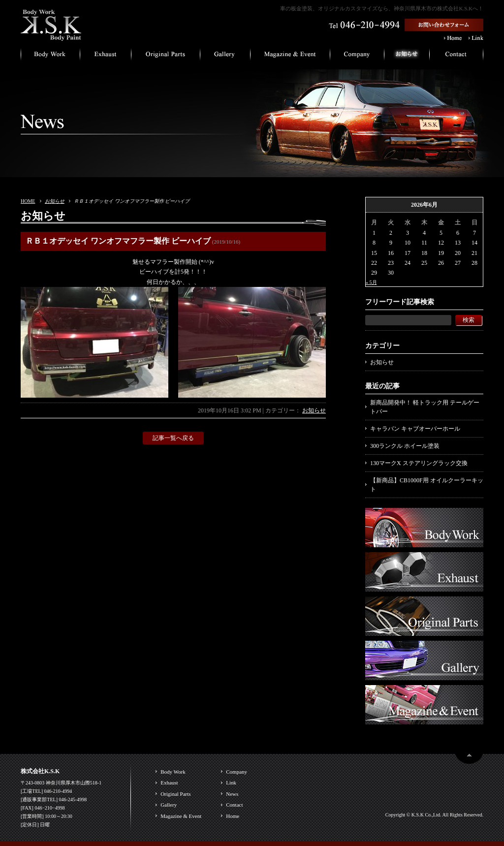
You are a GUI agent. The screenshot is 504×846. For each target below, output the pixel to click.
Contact (234, 805)
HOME (28, 201)
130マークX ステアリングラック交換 (419, 463)
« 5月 (371, 282)
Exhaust (169, 783)
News (232, 794)
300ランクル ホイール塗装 (405, 446)
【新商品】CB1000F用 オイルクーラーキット (427, 485)
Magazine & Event (181, 816)
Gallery (169, 805)
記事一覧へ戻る (173, 438)
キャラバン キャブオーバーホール (415, 429)
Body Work (173, 772)
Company (236, 772)
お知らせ (55, 201)
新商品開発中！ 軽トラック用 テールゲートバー (425, 407)
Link (231, 783)
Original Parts (175, 794)
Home (233, 816)
